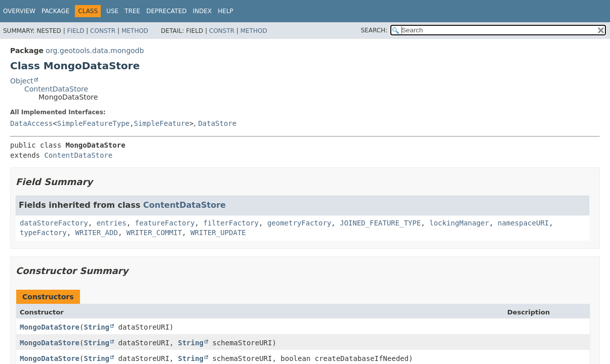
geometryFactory (299, 223)
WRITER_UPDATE (218, 233)
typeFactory (43, 233)
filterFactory (231, 223)
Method (135, 31)
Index (202, 11)
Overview (19, 11)
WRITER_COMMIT (154, 233)
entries (112, 223)
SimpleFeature (161, 123)
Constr (103, 31)
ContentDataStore (56, 89)
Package (55, 11)
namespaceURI (523, 223)
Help (226, 11)
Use (112, 11)
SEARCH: (374, 30)
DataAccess (31, 123)
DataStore (217, 123)
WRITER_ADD (97, 233)
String (96, 327)
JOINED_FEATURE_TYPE (380, 223)
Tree (132, 11)
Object (22, 81)
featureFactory (165, 223)
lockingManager (459, 223)
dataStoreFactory (54, 223)
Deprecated (167, 11)
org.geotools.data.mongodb (95, 51)
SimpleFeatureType (93, 123)
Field (75, 31)
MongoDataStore (50, 327)
